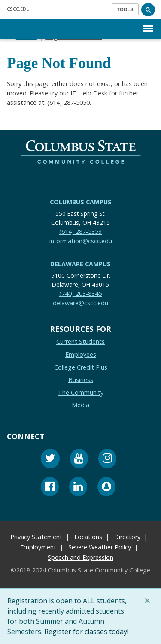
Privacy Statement (36, 537)
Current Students (80, 341)
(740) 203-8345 (80, 294)
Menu (148, 24)
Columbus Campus (81, 202)
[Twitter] (50, 460)
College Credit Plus (81, 367)
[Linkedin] (78, 488)
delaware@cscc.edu (80, 303)
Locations (88, 537)
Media (80, 405)
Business (81, 380)
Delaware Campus (80, 264)
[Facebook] (50, 488)
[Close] (149, 601)
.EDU (18, 9)
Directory (127, 537)
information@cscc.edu (81, 240)
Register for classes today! (86, 632)
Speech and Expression (80, 557)
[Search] (148, 9)
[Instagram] (107, 460)
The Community (81, 392)
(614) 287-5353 (80, 231)
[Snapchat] (106, 488)
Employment (38, 547)
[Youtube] (79, 460)
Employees (81, 354)
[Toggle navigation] (125, 9)
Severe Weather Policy (100, 547)
